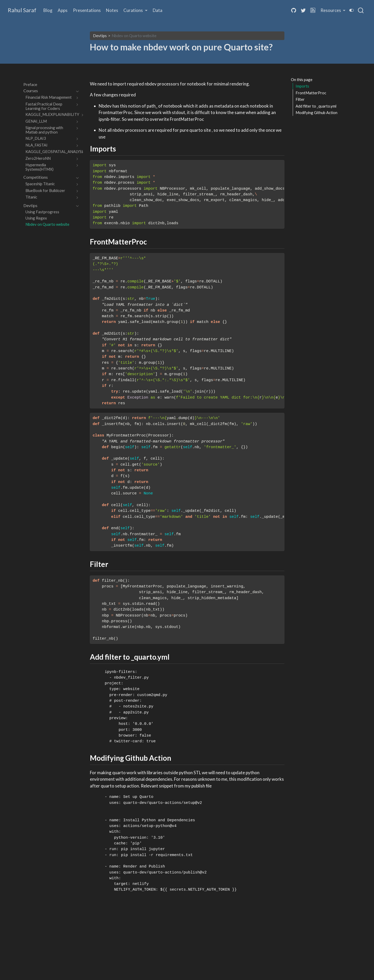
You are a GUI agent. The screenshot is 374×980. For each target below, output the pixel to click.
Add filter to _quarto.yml (316, 106)
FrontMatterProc (311, 93)
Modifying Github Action (316, 112)
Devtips (100, 36)
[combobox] (361, 10)
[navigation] (48, 91)
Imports (302, 86)
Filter (300, 99)
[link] (135, 11)
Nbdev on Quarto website (134, 36)
